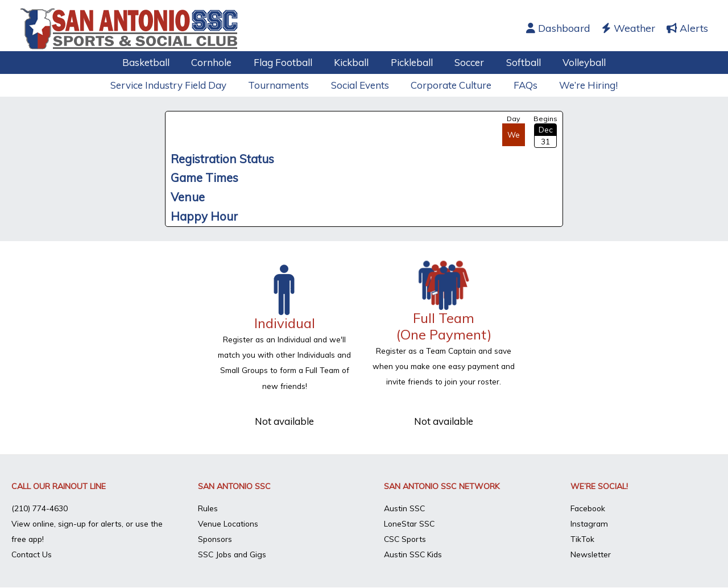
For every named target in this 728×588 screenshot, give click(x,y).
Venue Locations (229, 523)
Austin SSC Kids (413, 554)
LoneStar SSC (410, 523)
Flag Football (287, 62)
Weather (628, 28)
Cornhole (218, 62)
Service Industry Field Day (175, 85)
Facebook (589, 508)
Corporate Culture (450, 85)
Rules (208, 508)
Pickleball (411, 62)
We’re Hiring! (582, 85)
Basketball (155, 62)
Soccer (466, 62)
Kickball (353, 62)
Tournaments (282, 85)
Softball (517, 62)
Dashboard (558, 28)
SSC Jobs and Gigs (233, 554)
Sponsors (216, 539)
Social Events (361, 85)
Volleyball (576, 62)
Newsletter (591, 554)
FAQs (522, 85)
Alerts (687, 28)
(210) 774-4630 (40, 508)
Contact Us (32, 554)
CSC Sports (406, 539)
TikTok (583, 539)
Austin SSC (405, 508)
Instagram (590, 523)
